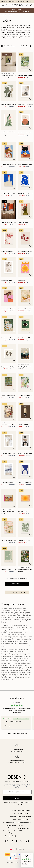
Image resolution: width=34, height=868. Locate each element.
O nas (14, 810)
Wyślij (17, 798)
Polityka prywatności (24, 823)
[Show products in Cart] (31, 5)
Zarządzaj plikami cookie (23, 830)
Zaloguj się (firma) (11, 836)
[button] (27, 860)
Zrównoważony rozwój (9, 823)
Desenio (4, 15)
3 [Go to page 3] (16, 592)
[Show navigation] (3, 5)
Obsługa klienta (23, 813)
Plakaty (11, 15)
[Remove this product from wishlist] (14, 70)
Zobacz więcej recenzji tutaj (17, 734)
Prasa (14, 813)
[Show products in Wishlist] (27, 5)
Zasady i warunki (23, 819)
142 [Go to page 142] (24, 592)
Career (14, 819)
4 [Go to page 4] (20, 592)
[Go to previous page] (7, 592)
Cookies (21, 826)
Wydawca (13, 816)
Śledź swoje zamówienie (25, 816)
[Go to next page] (27, 592)
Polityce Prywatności (24, 804)
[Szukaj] (7, 5)
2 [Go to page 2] (13, 592)
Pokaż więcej (17, 584)
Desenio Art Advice (24, 810)
